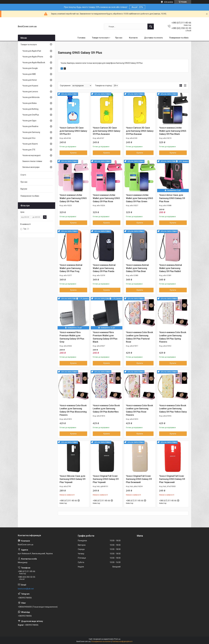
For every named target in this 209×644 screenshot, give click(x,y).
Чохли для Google (30, 68)
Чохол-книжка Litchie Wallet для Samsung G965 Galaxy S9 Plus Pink (73, 198)
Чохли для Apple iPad (32, 51)
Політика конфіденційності (122, 641)
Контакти (133, 38)
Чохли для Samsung (31, 132)
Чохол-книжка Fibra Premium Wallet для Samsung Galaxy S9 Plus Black (105, 337)
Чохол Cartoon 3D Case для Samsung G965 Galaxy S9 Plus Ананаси (106, 131)
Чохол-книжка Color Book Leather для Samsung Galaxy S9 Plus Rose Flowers (139, 410)
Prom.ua (117, 639)
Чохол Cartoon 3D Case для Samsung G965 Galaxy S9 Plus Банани (140, 131)
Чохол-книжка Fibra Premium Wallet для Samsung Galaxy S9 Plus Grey (72, 337)
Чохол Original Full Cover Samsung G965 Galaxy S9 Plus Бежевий (139, 479)
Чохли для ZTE (29, 150)
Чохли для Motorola (31, 97)
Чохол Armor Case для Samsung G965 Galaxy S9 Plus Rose (172, 198)
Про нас (119, 38)
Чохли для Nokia (29, 103)
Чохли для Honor (30, 80)
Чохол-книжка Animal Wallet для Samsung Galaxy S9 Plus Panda (104, 268)
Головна (81, 38)
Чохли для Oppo (29, 121)
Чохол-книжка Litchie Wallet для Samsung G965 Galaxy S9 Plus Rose (106, 198)
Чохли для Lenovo (30, 92)
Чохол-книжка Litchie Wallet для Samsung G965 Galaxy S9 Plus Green (139, 198)
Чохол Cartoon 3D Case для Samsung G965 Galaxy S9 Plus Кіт (73, 131)
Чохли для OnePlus (31, 115)
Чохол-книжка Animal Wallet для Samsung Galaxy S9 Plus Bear (137, 268)
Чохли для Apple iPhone (33, 57)
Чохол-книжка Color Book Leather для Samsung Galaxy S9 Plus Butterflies (106, 409)
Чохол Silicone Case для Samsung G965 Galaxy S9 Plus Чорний (73, 479)
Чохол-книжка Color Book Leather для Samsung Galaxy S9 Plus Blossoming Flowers (73, 410)
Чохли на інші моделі (31, 155)
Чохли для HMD (29, 74)
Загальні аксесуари (31, 167)
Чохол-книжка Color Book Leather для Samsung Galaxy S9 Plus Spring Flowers (173, 337)
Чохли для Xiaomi (30, 144)
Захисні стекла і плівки (32, 161)
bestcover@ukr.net (26, 589)
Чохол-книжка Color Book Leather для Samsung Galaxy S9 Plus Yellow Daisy (173, 409)
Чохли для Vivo (29, 138)
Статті (23, 175)
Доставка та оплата (153, 38)
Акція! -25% (137, 7)
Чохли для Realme (30, 126)
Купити (73, 153)
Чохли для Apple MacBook (34, 63)
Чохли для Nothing (30, 109)
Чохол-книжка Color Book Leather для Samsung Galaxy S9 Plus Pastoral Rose (139, 337)
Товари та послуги (100, 38)
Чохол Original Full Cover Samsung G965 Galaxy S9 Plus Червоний (172, 479)
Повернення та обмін (179, 38)
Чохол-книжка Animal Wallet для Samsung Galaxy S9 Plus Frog (71, 268)
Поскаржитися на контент (101, 641)
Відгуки (24, 189)
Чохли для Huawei (30, 86)
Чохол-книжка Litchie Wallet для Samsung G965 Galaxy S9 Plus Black (173, 131)
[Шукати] (151, 27)
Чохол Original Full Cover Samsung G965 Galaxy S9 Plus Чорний (106, 479)
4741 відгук (168, 2)
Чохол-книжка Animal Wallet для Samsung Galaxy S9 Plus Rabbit (170, 268)
